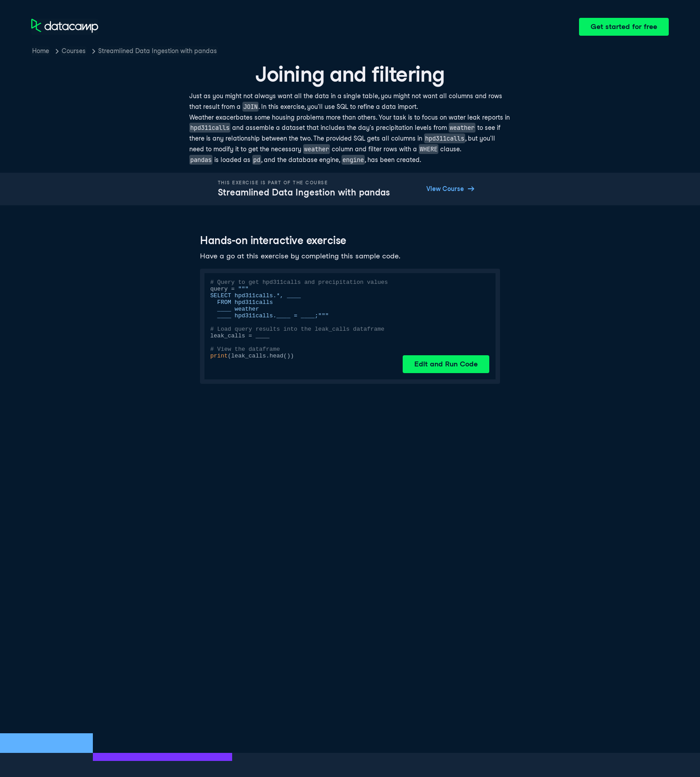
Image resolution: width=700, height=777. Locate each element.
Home (41, 51)
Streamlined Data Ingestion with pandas (158, 51)
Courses (74, 51)
